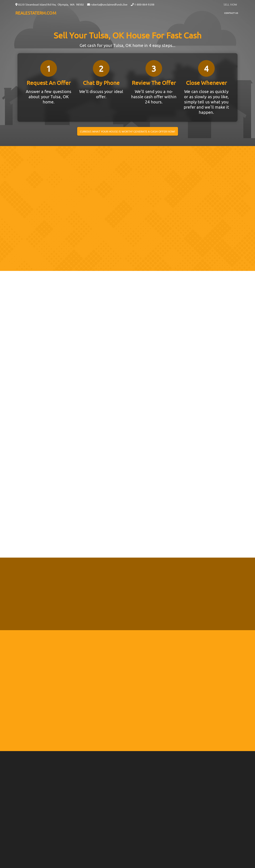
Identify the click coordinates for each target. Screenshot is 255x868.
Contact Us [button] (231, 13)
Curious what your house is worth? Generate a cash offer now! (128, 131)
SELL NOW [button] (230, 4)
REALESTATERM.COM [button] (36, 13)
